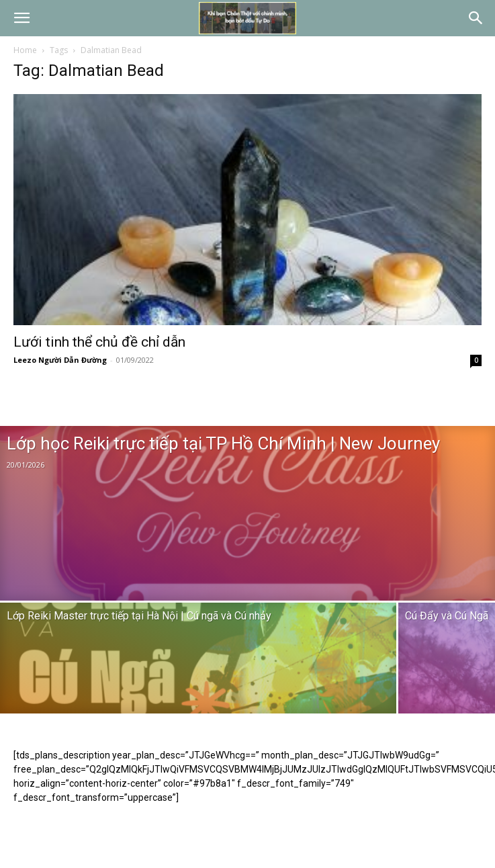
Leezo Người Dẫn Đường (60, 360)
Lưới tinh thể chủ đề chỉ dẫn (99, 342)
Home (25, 50)
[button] (21, 18)
